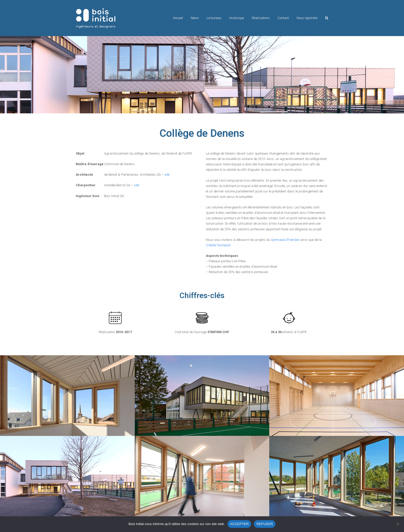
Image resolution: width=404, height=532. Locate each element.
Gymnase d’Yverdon (285, 240)
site (167, 175)
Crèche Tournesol (218, 245)
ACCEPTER (239, 524)
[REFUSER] (398, 524)
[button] (327, 18)
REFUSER (265, 524)
